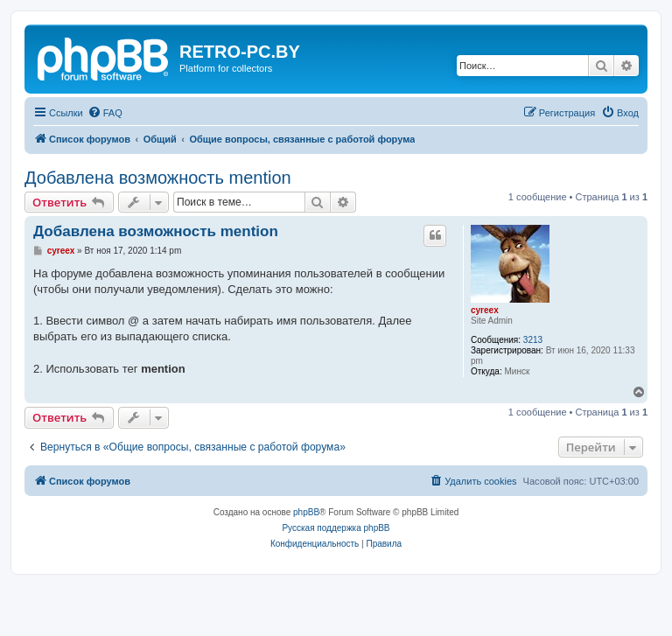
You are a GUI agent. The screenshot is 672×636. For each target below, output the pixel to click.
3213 (533, 340)
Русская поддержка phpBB (336, 528)
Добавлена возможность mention (158, 178)
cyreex (485, 310)
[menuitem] (105, 113)
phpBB (306, 512)
